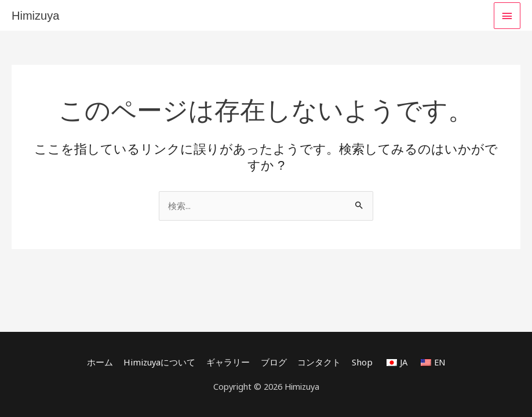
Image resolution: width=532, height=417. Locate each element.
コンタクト (318, 362)
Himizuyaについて (161, 362)
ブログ (273, 362)
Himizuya (35, 16)
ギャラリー (227, 362)
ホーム (102, 362)
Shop (361, 362)
